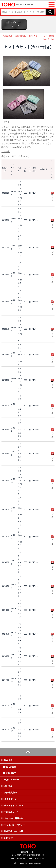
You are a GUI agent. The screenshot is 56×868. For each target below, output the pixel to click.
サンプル (52, 193)
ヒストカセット (35, 36)
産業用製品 (9, 773)
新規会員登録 (9, 793)
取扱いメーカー (10, 780)
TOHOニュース (10, 812)
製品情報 (7, 760)
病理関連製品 (20, 36)
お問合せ (7, 838)
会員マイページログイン (14, 24)
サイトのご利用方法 (12, 818)
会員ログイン (9, 799)
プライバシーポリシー (13, 825)
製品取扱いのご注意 (12, 831)
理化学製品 (8, 36)
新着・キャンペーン (12, 805)
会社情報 (7, 786)
